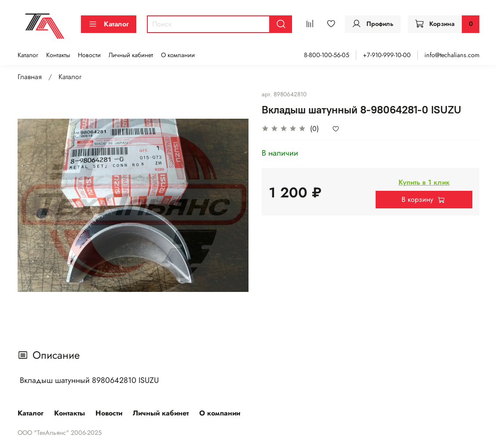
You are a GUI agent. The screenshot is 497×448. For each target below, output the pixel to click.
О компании (178, 55)
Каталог (109, 24)
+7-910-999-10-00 (387, 55)
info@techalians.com (452, 55)
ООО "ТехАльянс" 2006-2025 (60, 433)
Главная (30, 77)
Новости (89, 55)
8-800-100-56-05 (327, 55)
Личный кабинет (131, 55)
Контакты (58, 55)
